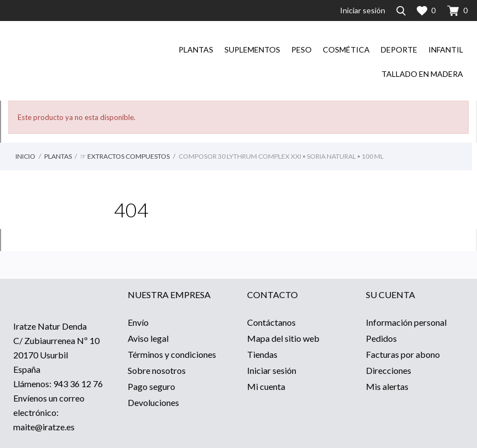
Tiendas (262, 354)
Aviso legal (148, 338)
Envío (138, 322)
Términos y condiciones (172, 354)
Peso (302, 50)
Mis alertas (387, 386)
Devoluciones (153, 402)
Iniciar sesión (272, 370)
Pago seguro (151, 386)
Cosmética (346, 50)
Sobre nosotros (157, 370)
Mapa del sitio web (283, 338)
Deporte (399, 50)
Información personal (406, 322)
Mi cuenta (266, 386)
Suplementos (252, 50)
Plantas (196, 50)
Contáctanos (271, 322)
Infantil (446, 50)
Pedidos (381, 338)
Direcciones (389, 370)
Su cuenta (390, 295)
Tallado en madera (422, 74)
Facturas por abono (403, 354)
